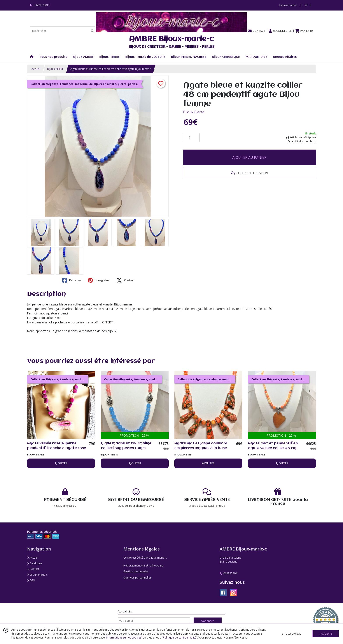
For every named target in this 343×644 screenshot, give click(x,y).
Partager (72, 280)
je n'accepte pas (291, 634)
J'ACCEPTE (326, 634)
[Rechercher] (92, 31)
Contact (33, 569)
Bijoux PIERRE (55, 69)
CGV (31, 580)
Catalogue (35, 563)
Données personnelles (137, 578)
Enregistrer (99, 280)
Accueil (36, 69)
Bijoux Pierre (194, 112)
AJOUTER (61, 463)
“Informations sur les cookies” (124, 638)
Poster (125, 280)
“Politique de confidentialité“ (180, 638)
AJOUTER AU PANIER (249, 157)
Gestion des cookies (136, 571)
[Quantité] (191, 138)
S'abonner (208, 621)
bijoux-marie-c (37, 575)
